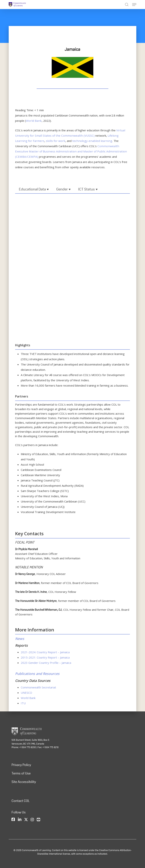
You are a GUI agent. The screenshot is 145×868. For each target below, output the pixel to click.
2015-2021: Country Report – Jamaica (45, 657)
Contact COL (21, 801)
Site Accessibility (24, 782)
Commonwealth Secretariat (38, 687)
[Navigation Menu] (134, 5)
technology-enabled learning (71, 141)
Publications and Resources (37, 674)
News (20, 639)
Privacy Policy (21, 765)
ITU (23, 703)
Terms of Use (21, 773)
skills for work (36, 141)
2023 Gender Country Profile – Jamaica (46, 663)
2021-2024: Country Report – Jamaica (45, 652)
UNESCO (26, 692)
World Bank (33, 121)
